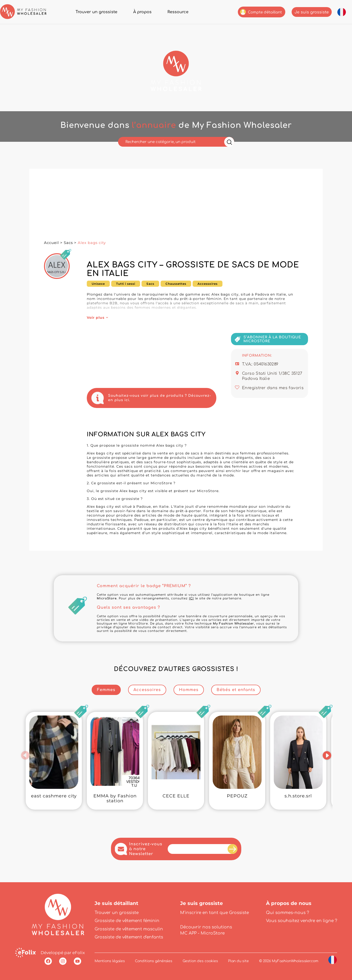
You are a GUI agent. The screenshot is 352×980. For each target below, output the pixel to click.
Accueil (51, 243)
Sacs (68, 243)
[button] (25, 755)
